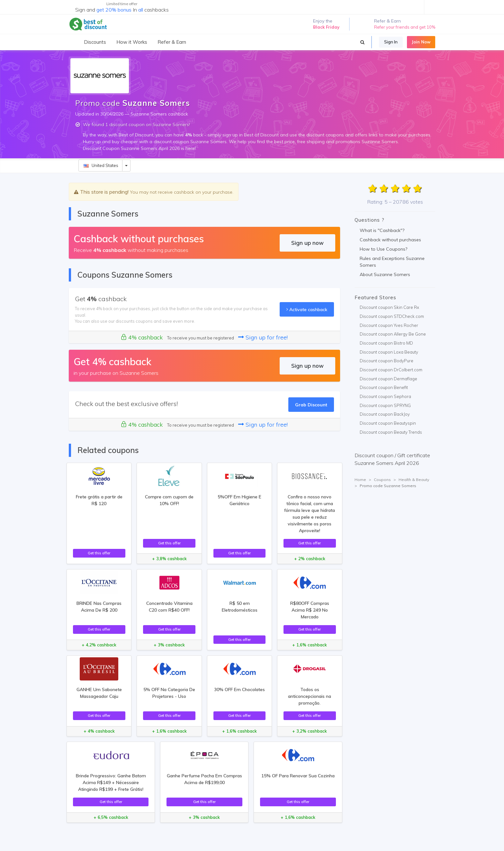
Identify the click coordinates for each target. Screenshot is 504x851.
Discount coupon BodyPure (387, 361)
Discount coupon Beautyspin (388, 423)
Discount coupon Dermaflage (388, 379)
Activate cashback (307, 309)
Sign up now (307, 243)
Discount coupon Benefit (384, 387)
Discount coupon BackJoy (385, 414)
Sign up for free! (263, 337)
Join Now (421, 42)
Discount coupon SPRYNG (385, 405)
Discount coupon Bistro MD (386, 343)
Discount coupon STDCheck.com (392, 316)
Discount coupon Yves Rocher (389, 325)
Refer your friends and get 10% (405, 27)
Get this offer (99, 553)
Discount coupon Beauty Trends (391, 432)
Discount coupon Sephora (385, 396)
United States (101, 165)
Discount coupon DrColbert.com (391, 370)
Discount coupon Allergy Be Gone (393, 334)
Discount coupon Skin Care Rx (389, 307)
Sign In (391, 42)
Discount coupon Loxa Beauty (389, 352)
